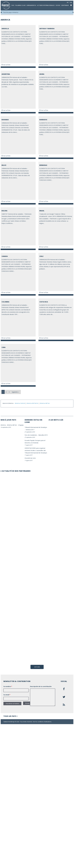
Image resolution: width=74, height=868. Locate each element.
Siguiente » (15, 392)
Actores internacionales (46, 5)
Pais (13, 5)
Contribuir (65, 5)
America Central (20, 403)
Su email (7, 701)
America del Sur (45, 403)
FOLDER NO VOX (30, 458)
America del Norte (32, 403)
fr (68, 2)
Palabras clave (20, 5)
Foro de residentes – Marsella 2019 (36, 435)
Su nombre (8, 693)
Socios (58, 5)
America (16, 12)
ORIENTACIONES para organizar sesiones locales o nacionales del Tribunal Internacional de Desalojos (36, 450)
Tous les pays (7, 12)
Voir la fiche (6, 65)
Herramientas (31, 5)
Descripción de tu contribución (41, 693)
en (71, 2)
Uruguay (21, 425)
